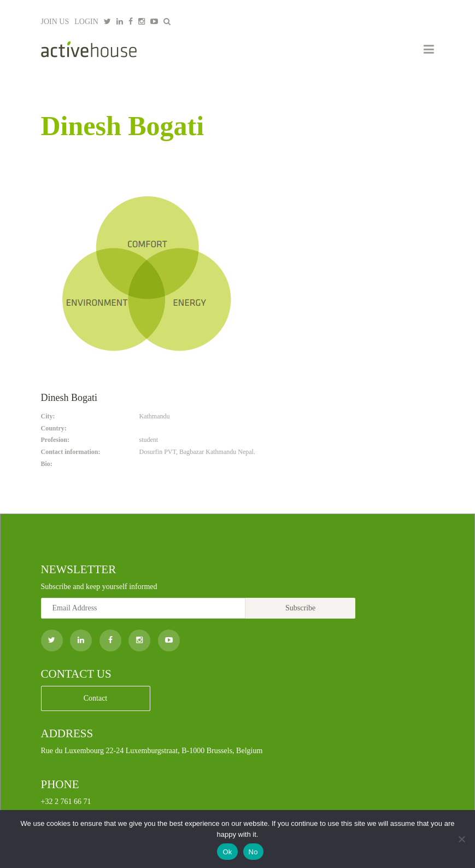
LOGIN (86, 22)
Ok (227, 852)
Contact (96, 698)
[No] (461, 839)
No (253, 852)
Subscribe (300, 608)
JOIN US (55, 22)
